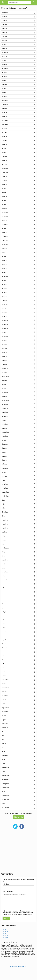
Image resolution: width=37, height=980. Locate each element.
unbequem (5, 212)
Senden (6, 918)
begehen (4, 480)
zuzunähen (5, 560)
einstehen (5, 392)
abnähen (4, 96)
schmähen (5, 276)
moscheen (5, 172)
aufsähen (5, 268)
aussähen (5, 328)
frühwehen (5, 588)
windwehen (5, 400)
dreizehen (5, 436)
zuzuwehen (5, 376)
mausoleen (5, 240)
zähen (4, 556)
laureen (4, 472)
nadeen (4, 676)
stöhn (3, 552)
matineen (5, 156)
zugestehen (5, 640)
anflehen (4, 152)
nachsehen (5, 368)
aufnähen (5, 264)
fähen (3, 500)
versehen (4, 73)
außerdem (5, 296)
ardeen (4, 664)
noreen (4, 700)
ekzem (4, 744)
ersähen (4, 65)
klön (3, 732)
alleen (4, 660)
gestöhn (4, 196)
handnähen (5, 496)
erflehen (4, 49)
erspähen (5, 356)
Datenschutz (22, 967)
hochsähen (5, 520)
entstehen (5, 244)
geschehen (5, 408)
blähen (4, 332)
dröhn (3, 508)
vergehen (4, 77)
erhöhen (4, 108)
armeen (4, 652)
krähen (4, 272)
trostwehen (5, 712)
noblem (4, 668)
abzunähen (5, 644)
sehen (4, 804)
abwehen (4, 448)
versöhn (4, 164)
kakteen (4, 440)
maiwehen (5, 104)
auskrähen (5, 728)
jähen (3, 516)
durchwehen (5, 548)
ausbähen (5, 320)
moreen (4, 684)
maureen (4, 364)
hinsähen (4, 312)
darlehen (4, 180)
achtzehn (4, 132)
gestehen (4, 17)
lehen (3, 792)
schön (4, 564)
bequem (4, 584)
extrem (4, 568)
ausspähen (5, 724)
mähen (4, 504)
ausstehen (5, 468)
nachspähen (5, 784)
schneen (4, 228)
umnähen (5, 29)
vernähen (4, 284)
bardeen (4, 476)
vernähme (6, 931)
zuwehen (4, 380)
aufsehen (5, 136)
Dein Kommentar (8, 892)
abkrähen (5, 260)
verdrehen (5, 484)
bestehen (4, 184)
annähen (4, 45)
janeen (4, 716)
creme (4, 760)
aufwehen (5, 168)
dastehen (5, 176)
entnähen (5, 352)
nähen (4, 536)
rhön (3, 740)
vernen (5, 929)
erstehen (4, 41)
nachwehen (5, 432)
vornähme (6, 935)
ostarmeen (5, 224)
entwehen (5, 53)
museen (4, 692)
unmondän (5, 304)
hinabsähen (5, 800)
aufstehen (5, 464)
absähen (4, 92)
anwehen (4, 456)
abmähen (5, 57)
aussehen (5, 124)
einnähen (4, 340)
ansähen (4, 81)
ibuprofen (5, 236)
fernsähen (5, 600)
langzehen (5, 416)
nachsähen (5, 524)
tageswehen (5, 708)
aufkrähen (5, 620)
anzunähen (5, 632)
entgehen (5, 112)
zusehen (4, 384)
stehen (4, 604)
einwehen (5, 120)
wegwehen (5, 100)
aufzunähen (5, 768)
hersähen (5, 316)
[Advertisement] (18, 852)
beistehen (5, 488)
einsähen (4, 344)
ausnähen (5, 324)
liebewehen (5, 680)
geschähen (5, 528)
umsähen (5, 33)
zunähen (4, 200)
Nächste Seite (18, 817)
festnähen (5, 596)
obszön (4, 308)
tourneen (4, 25)
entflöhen (5, 624)
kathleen (4, 204)
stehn (3, 752)
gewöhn (4, 360)
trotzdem (4, 140)
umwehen (5, 412)
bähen (4, 704)
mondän (4, 300)
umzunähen (5, 580)
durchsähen (5, 796)
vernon (5, 933)
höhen (4, 656)
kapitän (4, 188)
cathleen (4, 61)
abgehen (4, 460)
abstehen (5, 160)
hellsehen (5, 424)
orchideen (5, 216)
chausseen (5, 444)
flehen (4, 576)
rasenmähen (5, 780)
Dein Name (6, 884)
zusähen (4, 192)
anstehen (4, 144)
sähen (4, 592)
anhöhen (4, 128)
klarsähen (5, 512)
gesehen (4, 420)
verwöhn (4, 148)
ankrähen (4, 232)
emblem (4, 532)
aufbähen (5, 220)
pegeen (4, 720)
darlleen (4, 21)
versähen (4, 288)
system (4, 608)
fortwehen (5, 372)
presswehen (5, 688)
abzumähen (5, 648)
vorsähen (4, 292)
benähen (4, 89)
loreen (4, 636)
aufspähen (5, 612)
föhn (3, 736)
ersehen (4, 396)
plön (3, 748)
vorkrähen (5, 572)
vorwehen (5, 13)
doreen (4, 616)
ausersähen (5, 776)
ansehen (4, 452)
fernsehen (5, 428)
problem (4, 248)
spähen (4, 280)
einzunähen (5, 808)
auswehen (5, 208)
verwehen (5, 69)
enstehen (4, 116)
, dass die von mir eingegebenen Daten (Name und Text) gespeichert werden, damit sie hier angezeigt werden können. (18, 913)
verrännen (6, 937)
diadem (4, 540)
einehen (4, 388)
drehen (4, 544)
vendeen (4, 256)
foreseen (4, 37)
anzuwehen (5, 492)
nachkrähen (5, 788)
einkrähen (5, 696)
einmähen (5, 336)
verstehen (5, 404)
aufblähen (5, 628)
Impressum (14, 967)
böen (3, 764)
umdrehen (5, 85)
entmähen (5, 348)
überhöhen (5, 756)
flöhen (4, 252)
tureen (4, 672)
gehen (4, 772)
